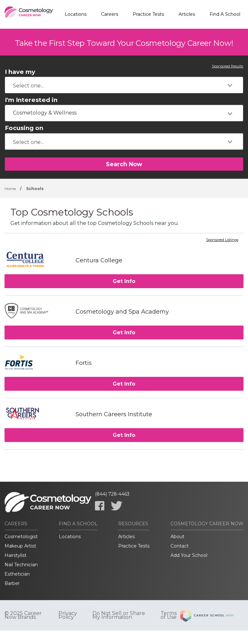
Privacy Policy (68, 615)
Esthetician (17, 574)
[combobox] (124, 85)
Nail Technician (21, 565)
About (177, 537)
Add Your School (189, 555)
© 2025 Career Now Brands (23, 615)
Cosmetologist (21, 537)
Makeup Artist (20, 546)
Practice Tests (148, 14)
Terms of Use (169, 615)
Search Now (124, 164)
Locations (76, 14)
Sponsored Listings (222, 240)
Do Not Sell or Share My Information (119, 615)
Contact (180, 546)
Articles (187, 14)
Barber (12, 583)
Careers (110, 14)
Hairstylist (15, 555)
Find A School (225, 14)
